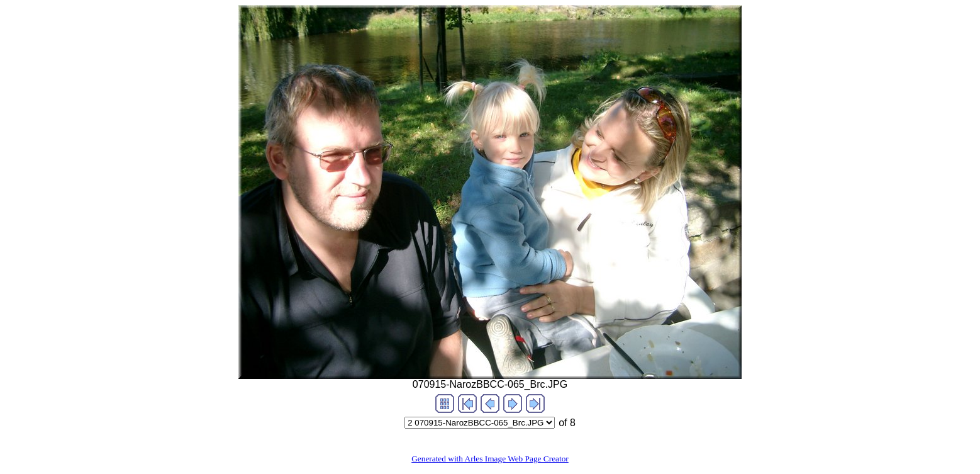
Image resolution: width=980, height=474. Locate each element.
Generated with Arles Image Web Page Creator (490, 459)
